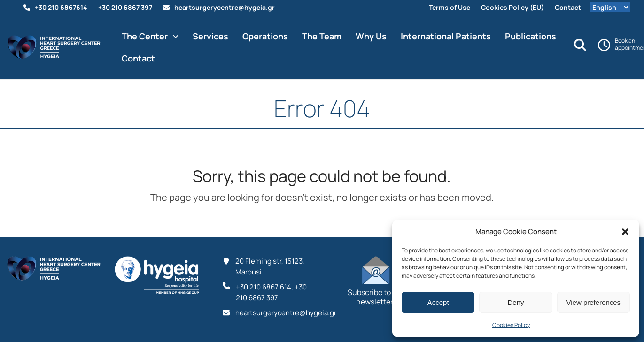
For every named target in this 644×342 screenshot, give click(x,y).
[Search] (580, 45)
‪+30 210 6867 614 (264, 287)
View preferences (594, 302)
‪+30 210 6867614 (61, 7)
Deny (516, 302)
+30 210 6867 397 (125, 7)
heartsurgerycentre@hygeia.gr (225, 7)
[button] (625, 232)
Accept (438, 302)
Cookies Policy (511, 325)
